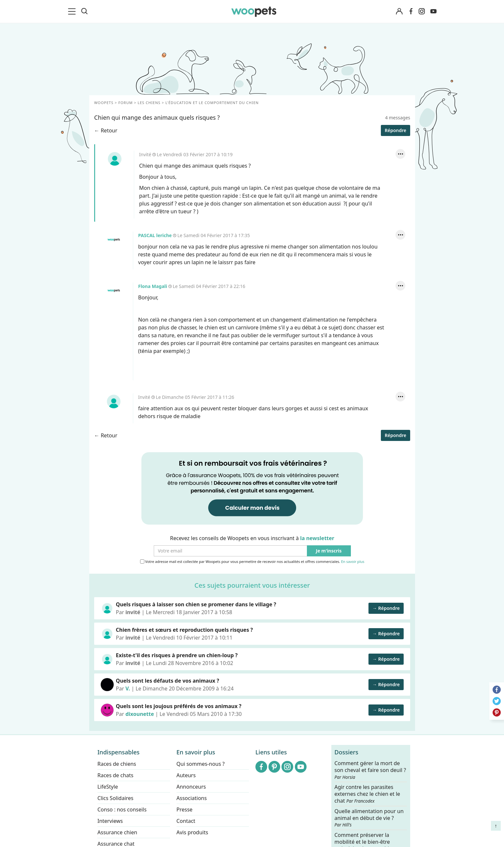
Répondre (395, 130)
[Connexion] (399, 12)
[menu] (73, 11)
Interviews (110, 821)
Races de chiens (117, 764)
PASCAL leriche (113, 240)
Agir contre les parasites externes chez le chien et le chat (367, 794)
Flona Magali (113, 291)
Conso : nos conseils (122, 809)
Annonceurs (191, 787)
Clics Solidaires (115, 798)
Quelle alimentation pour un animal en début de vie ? (369, 818)
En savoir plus (352, 562)
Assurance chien (117, 832)
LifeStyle (108, 787)
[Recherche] (84, 11)
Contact (186, 821)
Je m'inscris (329, 551)
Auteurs (186, 775)
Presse (184, 809)
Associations (191, 798)
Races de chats (115, 775)
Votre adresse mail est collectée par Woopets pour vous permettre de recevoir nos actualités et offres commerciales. (252, 562)
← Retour (106, 130)
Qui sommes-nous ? (200, 764)
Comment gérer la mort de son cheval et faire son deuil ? (370, 770)
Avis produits (192, 832)
